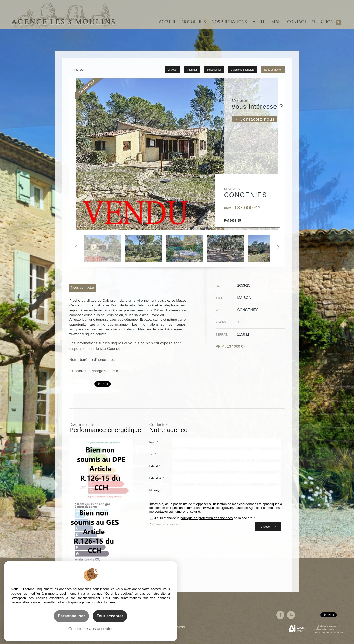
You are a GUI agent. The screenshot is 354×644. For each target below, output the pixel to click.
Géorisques (117, 348)
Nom (154, 442)
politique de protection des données (207, 518)
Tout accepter (110, 616)
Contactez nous (257, 119)
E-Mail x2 (157, 478)
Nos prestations (229, 22)
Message (155, 490)
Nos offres (194, 22)
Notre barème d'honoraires (93, 360)
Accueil (167, 22)
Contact (297, 22)
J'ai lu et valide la (167, 518)
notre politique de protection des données (86, 602)
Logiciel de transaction (325, 626)
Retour (80, 70)
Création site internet (324, 629)
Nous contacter (273, 70)
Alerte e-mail (267, 22)
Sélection (326, 22)
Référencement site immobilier (329, 633)
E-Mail (155, 466)
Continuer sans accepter (90, 629)
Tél (153, 454)
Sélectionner (214, 70)
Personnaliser (71, 616)
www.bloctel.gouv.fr (218, 508)
